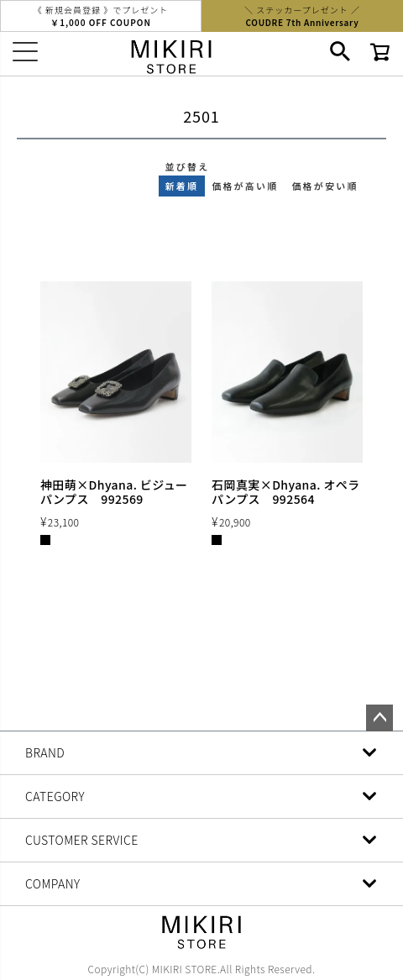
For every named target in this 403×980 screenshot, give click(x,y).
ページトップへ (379, 718)
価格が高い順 (245, 186)
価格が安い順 (324, 186)
